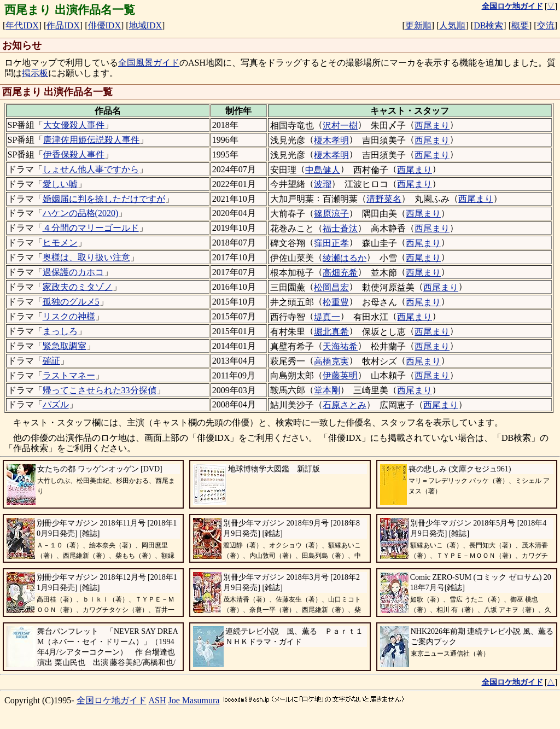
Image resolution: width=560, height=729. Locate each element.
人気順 (452, 25)
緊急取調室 (65, 346)
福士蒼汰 (340, 228)
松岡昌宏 (331, 287)
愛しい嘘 (60, 184)
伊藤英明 (340, 375)
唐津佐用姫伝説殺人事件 (91, 140)
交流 (546, 25)
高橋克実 (331, 361)
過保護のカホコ (73, 272)
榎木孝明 (331, 140)
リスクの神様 (69, 316)
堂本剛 (327, 390)
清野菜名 (384, 199)
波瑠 (323, 184)
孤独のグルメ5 (71, 302)
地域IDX (145, 25)
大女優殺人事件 (74, 125)
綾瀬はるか (345, 258)
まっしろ (60, 331)
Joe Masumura (194, 700)
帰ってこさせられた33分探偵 (100, 390)
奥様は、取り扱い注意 (86, 257)
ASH (157, 700)
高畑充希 (340, 273)
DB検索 (488, 25)
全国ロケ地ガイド (112, 700)
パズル (56, 404)
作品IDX (63, 25)
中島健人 (323, 170)
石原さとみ (345, 405)
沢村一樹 (340, 126)
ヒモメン (60, 243)
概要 (520, 25)
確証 (51, 361)
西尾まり (432, 126)
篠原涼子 (331, 214)
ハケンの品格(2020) (81, 213)
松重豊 (336, 302)
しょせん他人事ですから (91, 169)
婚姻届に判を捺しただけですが (104, 199)
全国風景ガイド (149, 63)
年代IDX (22, 25)
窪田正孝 (331, 243)
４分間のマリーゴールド (91, 228)
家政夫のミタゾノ (78, 287)
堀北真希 (331, 332)
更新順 (418, 25)
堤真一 (327, 317)
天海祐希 (340, 346)
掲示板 (35, 73)
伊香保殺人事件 (74, 154)
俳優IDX (104, 25)
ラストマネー (69, 375)
